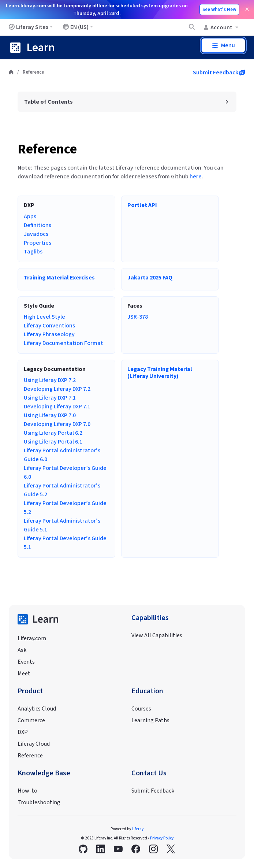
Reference (47, 149)
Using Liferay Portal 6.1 (53, 442)
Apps (30, 216)
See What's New (219, 10)
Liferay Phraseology (49, 334)
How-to (27, 791)
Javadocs (36, 234)
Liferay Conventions (49, 326)
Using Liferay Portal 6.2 (53, 433)
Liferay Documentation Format (63, 343)
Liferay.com (32, 638)
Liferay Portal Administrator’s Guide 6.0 (62, 455)
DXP (23, 732)
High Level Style (44, 317)
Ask (22, 650)
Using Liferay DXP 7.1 (50, 398)
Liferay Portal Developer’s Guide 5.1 (65, 543)
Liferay (138, 829)
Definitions (38, 225)
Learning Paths (150, 720)
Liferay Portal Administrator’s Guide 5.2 (62, 490)
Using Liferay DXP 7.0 (50, 415)
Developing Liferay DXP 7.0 (57, 424)
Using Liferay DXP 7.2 (50, 380)
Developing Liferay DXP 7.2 (57, 389)
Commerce (31, 720)
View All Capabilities (157, 635)
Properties (38, 243)
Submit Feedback (219, 73)
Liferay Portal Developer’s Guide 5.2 (65, 508)
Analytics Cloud (37, 709)
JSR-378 (138, 317)
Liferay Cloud (34, 744)
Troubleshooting (39, 802)
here (196, 177)
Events (26, 662)
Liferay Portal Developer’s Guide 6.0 (65, 472)
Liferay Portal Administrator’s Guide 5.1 (62, 525)
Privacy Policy (162, 838)
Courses (141, 709)
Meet (24, 674)
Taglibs (33, 252)
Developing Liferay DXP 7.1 (57, 407)
